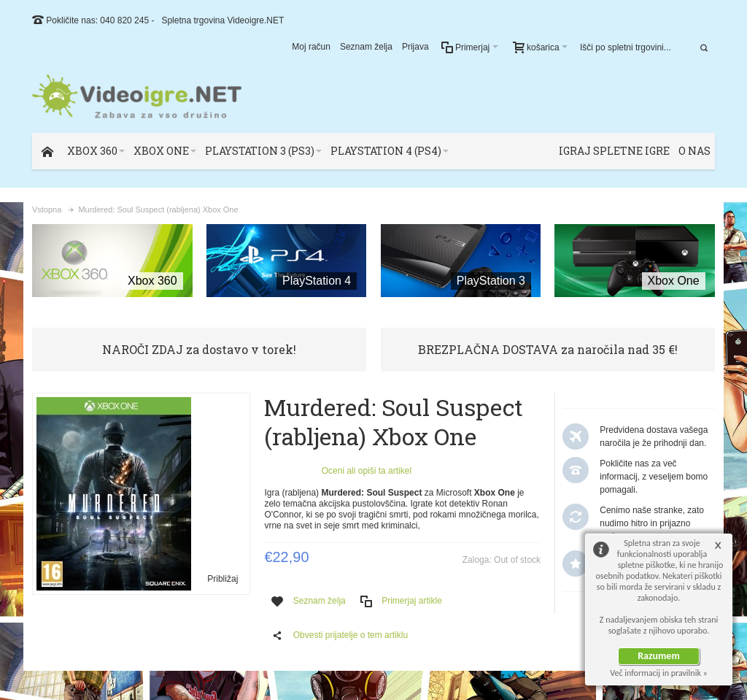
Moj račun (311, 47)
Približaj (222, 579)
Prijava (415, 47)
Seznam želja (366, 47)
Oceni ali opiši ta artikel (367, 471)
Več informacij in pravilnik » (659, 673)
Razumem (659, 656)
